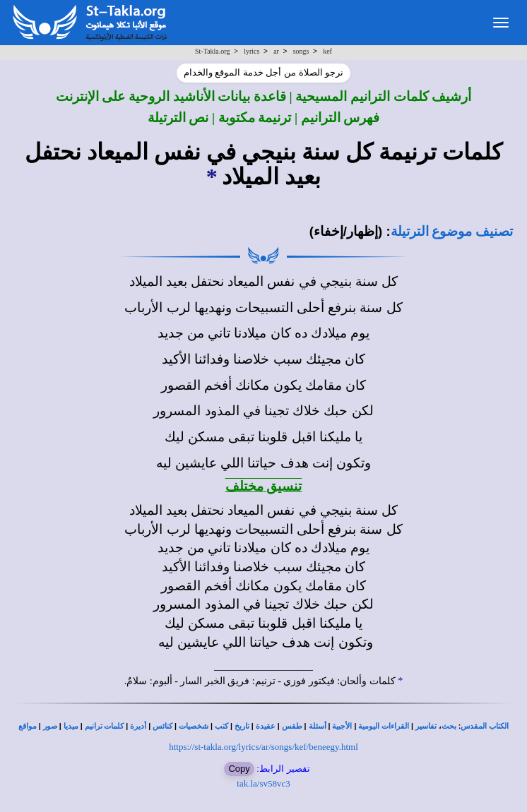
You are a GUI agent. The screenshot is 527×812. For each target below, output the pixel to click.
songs (301, 51)
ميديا (71, 726)
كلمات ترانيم (105, 726)
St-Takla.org (212, 51)
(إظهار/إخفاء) (346, 231)
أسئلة (318, 726)
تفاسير (426, 726)
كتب (221, 726)
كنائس (162, 726)
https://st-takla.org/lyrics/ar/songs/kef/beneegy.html (263, 747)
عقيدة (266, 726)
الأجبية (342, 726)
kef (327, 51)
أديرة (138, 726)
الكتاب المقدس (485, 726)
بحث (449, 726)
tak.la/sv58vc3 (263, 783)
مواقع (28, 726)
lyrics (251, 51)
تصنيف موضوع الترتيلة (452, 231)
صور (50, 726)
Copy (239, 769)
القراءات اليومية (384, 726)
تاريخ (242, 726)
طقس (292, 726)
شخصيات (194, 726)
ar (276, 51)
